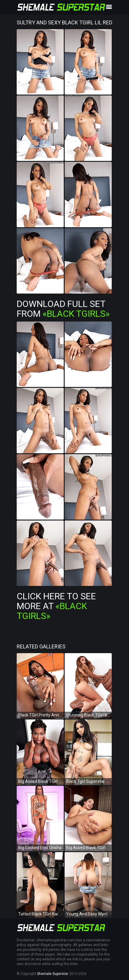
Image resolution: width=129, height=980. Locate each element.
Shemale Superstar (53, 974)
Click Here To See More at (56, 606)
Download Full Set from (63, 309)
